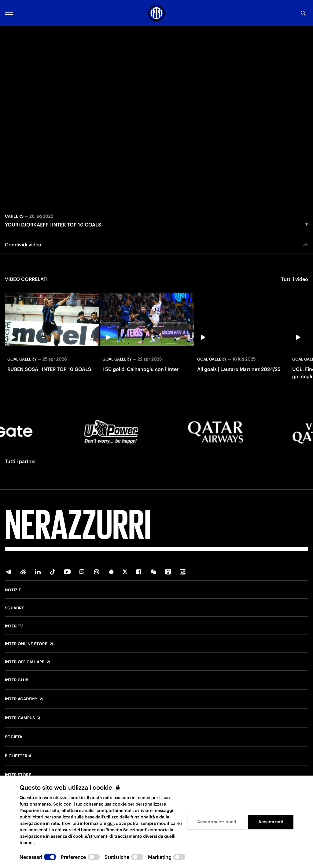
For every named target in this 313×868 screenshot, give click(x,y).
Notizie (13, 590)
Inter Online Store (26, 644)
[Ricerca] (303, 13)
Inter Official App (25, 662)
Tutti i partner (20, 461)
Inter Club (17, 680)
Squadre (15, 608)
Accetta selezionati (217, 822)
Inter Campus (20, 718)
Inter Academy (21, 699)
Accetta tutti (271, 822)
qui (110, 823)
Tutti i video (295, 279)
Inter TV (14, 626)
